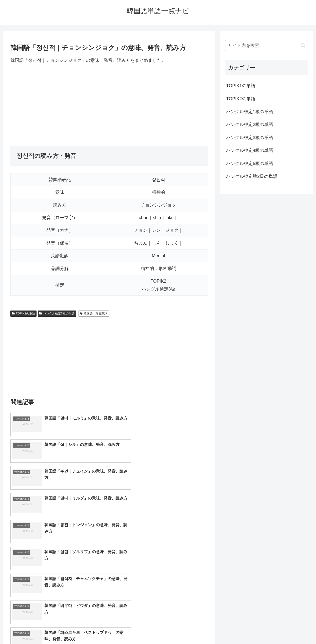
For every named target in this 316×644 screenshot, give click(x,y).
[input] (267, 46)
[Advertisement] (109, 105)
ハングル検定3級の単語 (57, 313)
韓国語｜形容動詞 (94, 313)
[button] (303, 46)
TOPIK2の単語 (23, 313)
